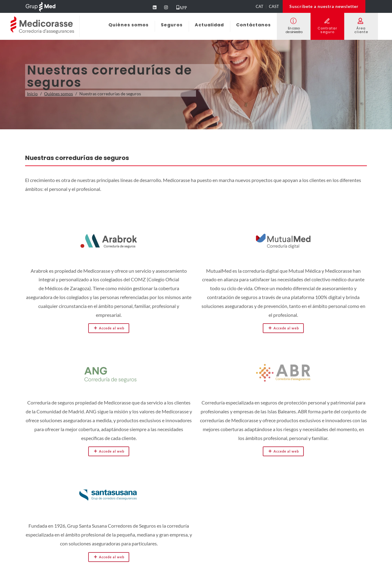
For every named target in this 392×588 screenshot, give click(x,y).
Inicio (32, 94)
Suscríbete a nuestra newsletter (324, 6)
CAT (260, 6)
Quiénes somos (58, 94)
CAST (274, 6)
